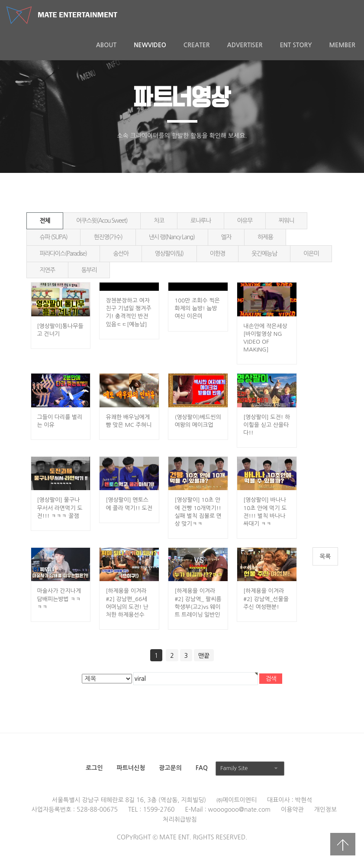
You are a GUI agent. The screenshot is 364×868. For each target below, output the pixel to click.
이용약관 (292, 809)
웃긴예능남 (264, 254)
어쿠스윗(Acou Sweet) (102, 221)
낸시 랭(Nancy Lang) (172, 237)
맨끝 (204, 656)
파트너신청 (131, 768)
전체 (45, 221)
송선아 (121, 254)
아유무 (245, 221)
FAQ (202, 768)
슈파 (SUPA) (54, 237)
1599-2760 (159, 809)
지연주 (47, 270)
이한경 (217, 254)
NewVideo (150, 45)
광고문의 (170, 768)
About (106, 45)
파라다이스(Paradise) (63, 254)
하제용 (265, 237)
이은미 (311, 254)
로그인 (94, 768)
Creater (197, 45)
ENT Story (296, 45)
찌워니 (286, 221)
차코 (159, 221)
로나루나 (201, 221)
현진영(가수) (108, 237)
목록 (325, 556)
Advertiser (245, 45)
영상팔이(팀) (169, 254)
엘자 (226, 237)
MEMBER (342, 45)
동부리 (89, 270)
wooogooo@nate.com (240, 809)
